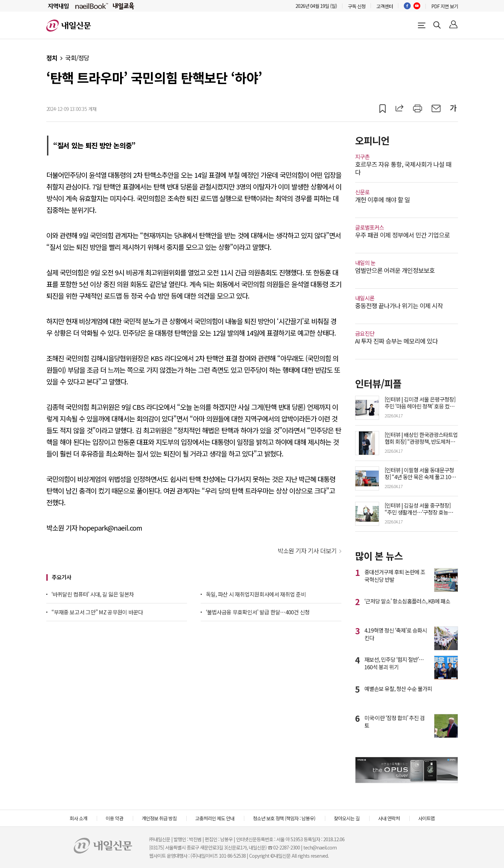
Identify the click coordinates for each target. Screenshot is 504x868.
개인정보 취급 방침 (159, 818)
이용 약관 (114, 818)
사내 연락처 (389, 818)
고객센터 (385, 6)
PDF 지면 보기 (445, 6)
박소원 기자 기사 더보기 (307, 551)
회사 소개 (78, 818)
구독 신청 (357, 6)
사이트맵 (426, 818)
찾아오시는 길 (347, 818)
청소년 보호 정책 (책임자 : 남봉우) (284, 818)
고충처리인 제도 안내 (215, 818)
